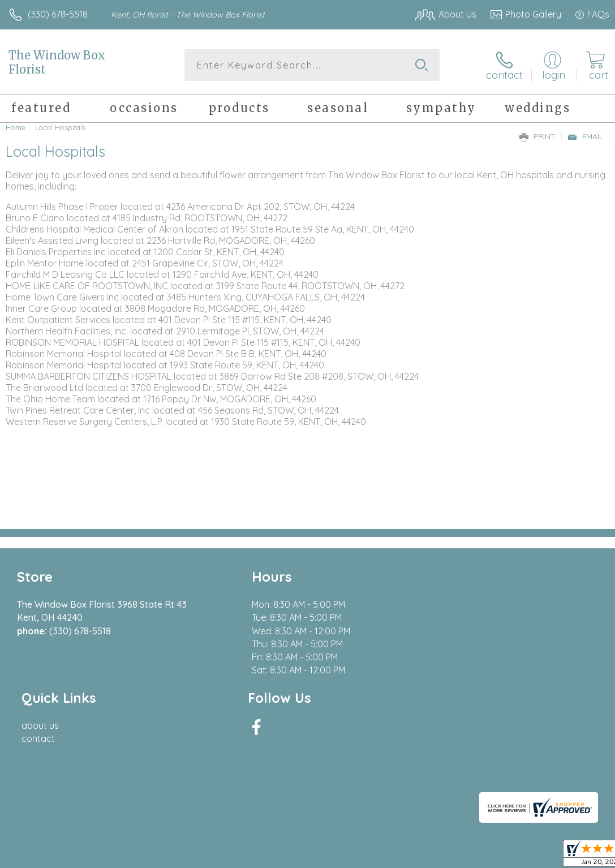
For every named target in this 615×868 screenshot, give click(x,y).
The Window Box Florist (57, 62)
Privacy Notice (417, 856)
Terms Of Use (350, 856)
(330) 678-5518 (58, 14)
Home (16, 127)
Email (585, 136)
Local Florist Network (498, 856)
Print (537, 136)
